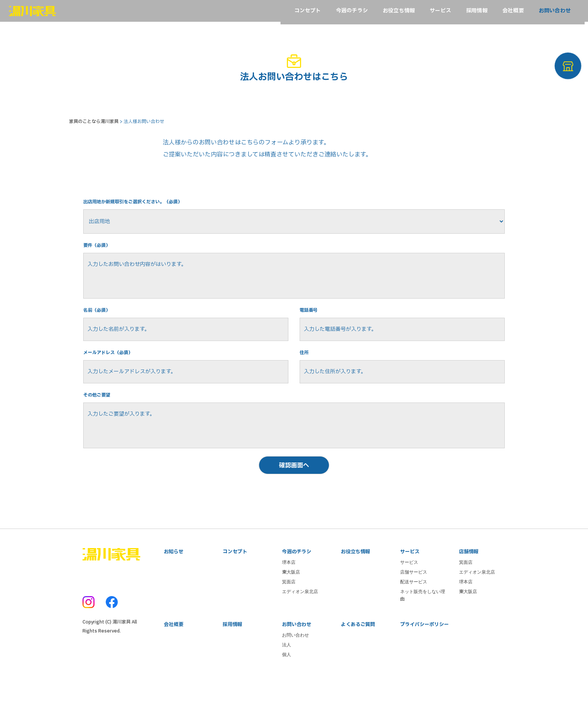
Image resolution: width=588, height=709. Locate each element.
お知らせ (174, 582)
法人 (286, 677)
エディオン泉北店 (300, 623)
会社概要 (174, 656)
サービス (409, 593)
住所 (305, 372)
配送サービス (414, 613)
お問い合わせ (295, 668)
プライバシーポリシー (424, 656)
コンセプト (235, 582)
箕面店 (289, 613)
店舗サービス (414, 603)
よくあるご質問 (358, 656)
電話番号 (310, 327)
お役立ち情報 (355, 582)
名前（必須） (99, 327)
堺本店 (289, 593)
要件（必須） (99, 255)
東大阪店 (291, 603)
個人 (286, 687)
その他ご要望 (99, 418)
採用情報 (232, 656)
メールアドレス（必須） (112, 372)
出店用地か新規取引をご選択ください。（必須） (141, 210)
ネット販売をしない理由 (423, 626)
